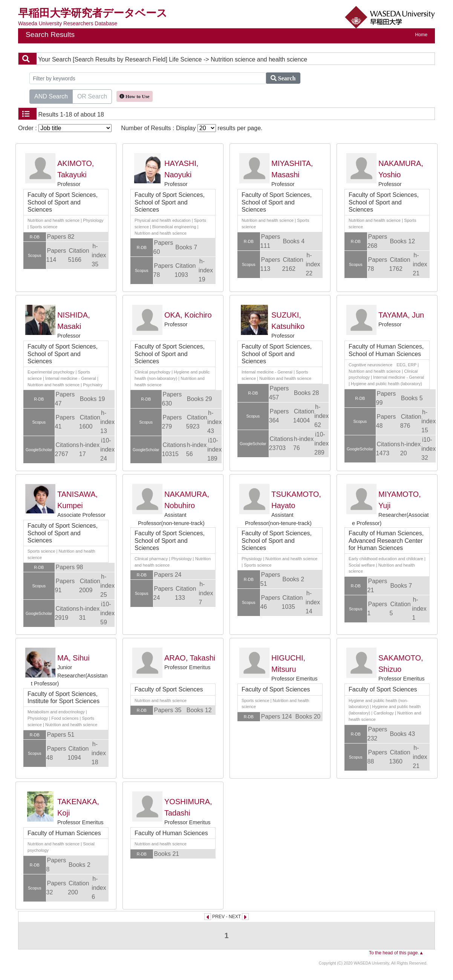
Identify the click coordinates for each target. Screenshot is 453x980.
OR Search (92, 96)
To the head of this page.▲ (396, 953)
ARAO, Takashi (190, 658)
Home (421, 35)
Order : (65, 128)
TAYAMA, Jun (401, 315)
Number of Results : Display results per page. (192, 128)
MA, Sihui (73, 658)
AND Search (51, 96)
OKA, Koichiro (188, 315)
